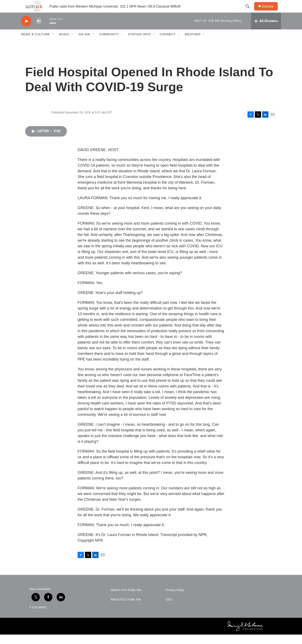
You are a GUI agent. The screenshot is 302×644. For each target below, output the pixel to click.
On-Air (84, 44)
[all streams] (266, 30)
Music (64, 44)
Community (109, 44)
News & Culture (35, 44)
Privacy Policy (175, 600)
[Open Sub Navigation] (53, 44)
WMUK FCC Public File (126, 600)
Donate (270, 11)
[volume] (39, 31)
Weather (193, 44)
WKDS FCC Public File (126, 609)
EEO (169, 609)
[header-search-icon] (249, 11)
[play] (26, 31)
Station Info (139, 44)
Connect (168, 44)
